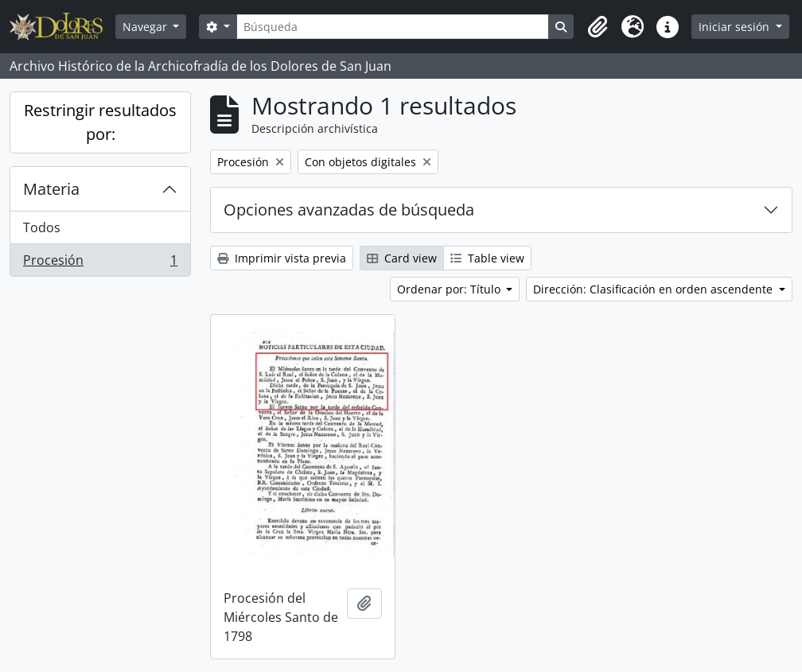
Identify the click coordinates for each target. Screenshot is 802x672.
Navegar (146, 27)
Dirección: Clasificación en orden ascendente (654, 289)
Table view (487, 258)
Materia (51, 189)
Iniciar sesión (736, 27)
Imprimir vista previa (282, 258)
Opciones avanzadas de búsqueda (349, 210)
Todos (42, 227)
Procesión (100, 263)
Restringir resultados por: (100, 122)
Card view (402, 258)
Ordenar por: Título (450, 289)
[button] (598, 27)
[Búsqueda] (393, 27)
